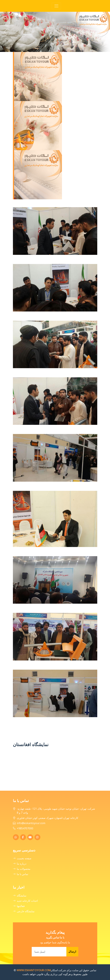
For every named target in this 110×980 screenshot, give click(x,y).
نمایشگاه (20, 895)
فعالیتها (19, 906)
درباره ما (20, 864)
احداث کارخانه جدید (25, 901)
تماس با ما (21, 874)
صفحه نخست (22, 858)
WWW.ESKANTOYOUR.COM (34, 970)
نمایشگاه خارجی (24, 911)
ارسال (72, 952)
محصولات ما (22, 869)
